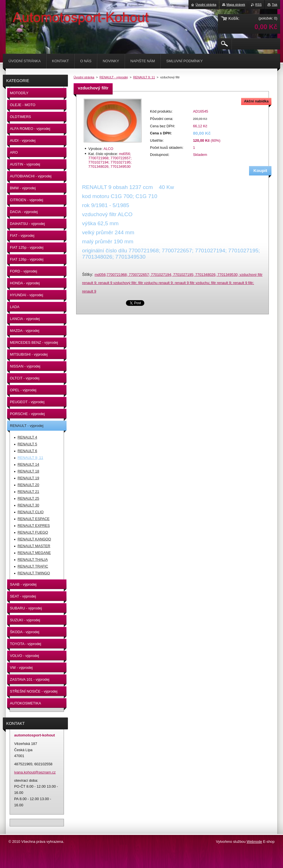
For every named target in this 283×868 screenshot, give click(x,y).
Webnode (254, 842)
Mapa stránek (236, 5)
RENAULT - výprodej (114, 77)
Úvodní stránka (84, 77)
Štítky (87, 274)
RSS (258, 5)
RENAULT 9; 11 (144, 77)
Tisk (275, 5)
